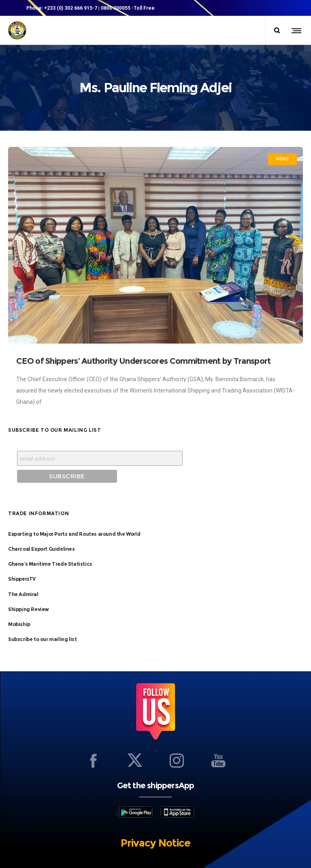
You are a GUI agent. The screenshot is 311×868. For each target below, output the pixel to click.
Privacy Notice (155, 826)
